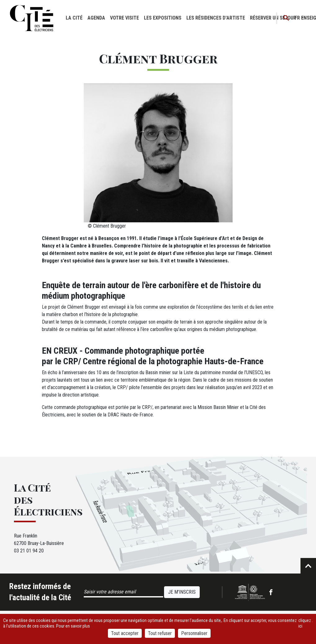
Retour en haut (308, 566)
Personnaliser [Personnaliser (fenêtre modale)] (194, 633)
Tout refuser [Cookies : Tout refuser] (160, 633)
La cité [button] (74, 18)
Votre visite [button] (125, 18)
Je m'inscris (182, 592)
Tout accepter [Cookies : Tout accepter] (125, 633)
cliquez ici (305, 623)
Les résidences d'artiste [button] (216, 18)
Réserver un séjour (273, 18)
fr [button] (297, 18)
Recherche (286, 18)
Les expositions (163, 18)
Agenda (96, 18)
